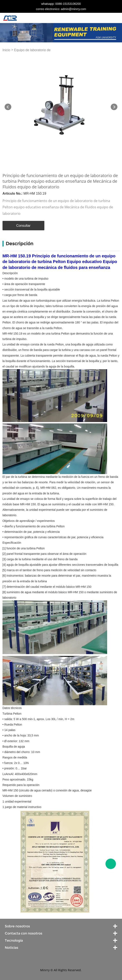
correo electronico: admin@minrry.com (61, 9)
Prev (8, 107)
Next (114, 107)
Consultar (23, 226)
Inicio (6, 50)
